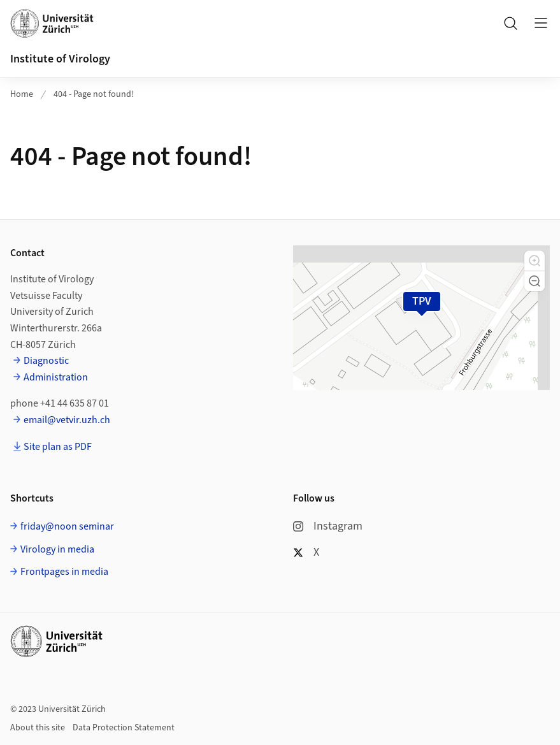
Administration (56, 377)
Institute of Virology (60, 59)
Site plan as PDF (58, 447)
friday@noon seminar (67, 526)
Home (22, 94)
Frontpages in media (64, 572)
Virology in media (57, 549)
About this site (38, 728)
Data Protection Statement (124, 728)
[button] (535, 261)
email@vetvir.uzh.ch (67, 420)
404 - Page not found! (94, 94)
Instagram (328, 526)
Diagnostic (46, 361)
